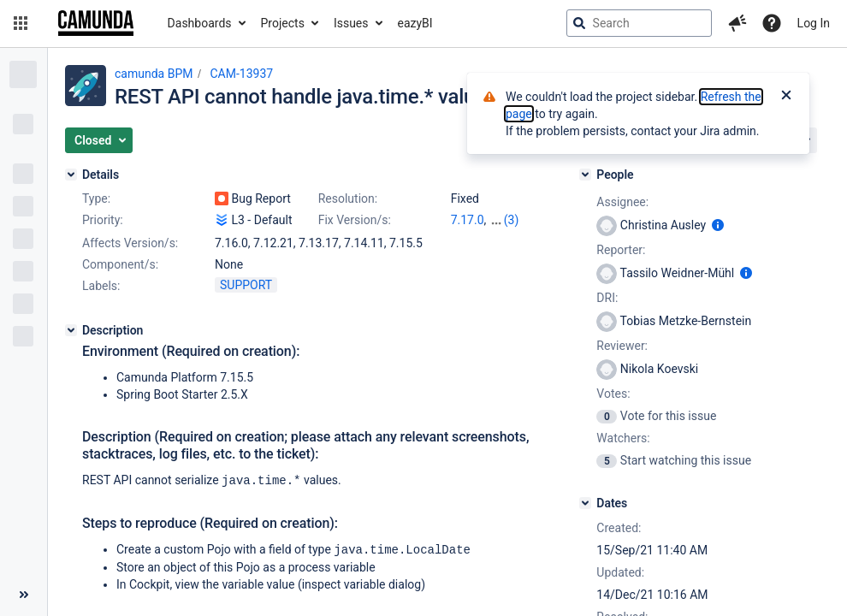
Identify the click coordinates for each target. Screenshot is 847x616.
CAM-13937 (241, 74)
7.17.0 (468, 220)
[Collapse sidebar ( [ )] (24, 595)
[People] (585, 175)
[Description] (71, 330)
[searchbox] (639, 23)
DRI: (607, 298)
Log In (814, 23)
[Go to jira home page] (96, 23)
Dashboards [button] (200, 23)
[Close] (786, 97)
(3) (512, 220)
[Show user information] (718, 225)
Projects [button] (283, 23)
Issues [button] (351, 23)
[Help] (772, 23)
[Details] (71, 175)
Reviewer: (622, 346)
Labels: (101, 286)
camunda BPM (154, 74)
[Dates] (585, 503)
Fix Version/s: (355, 220)
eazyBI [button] (415, 23)
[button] (21, 23)
